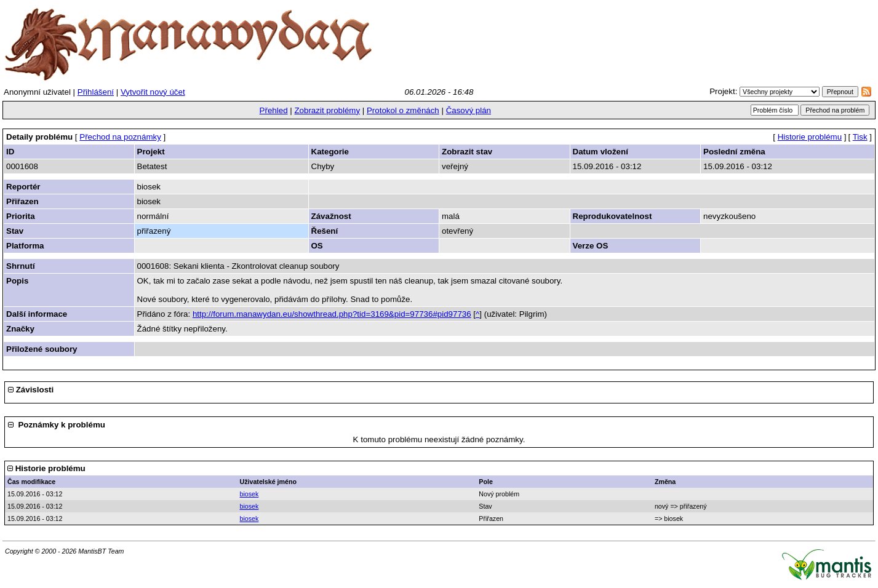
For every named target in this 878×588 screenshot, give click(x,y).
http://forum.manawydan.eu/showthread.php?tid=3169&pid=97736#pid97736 (332, 314)
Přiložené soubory (42, 349)
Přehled (274, 110)
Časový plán (469, 110)
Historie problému (810, 137)
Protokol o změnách (403, 110)
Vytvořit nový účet (153, 92)
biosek (249, 494)
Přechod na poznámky (120, 137)
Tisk (860, 137)
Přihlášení (96, 92)
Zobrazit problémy (327, 110)
